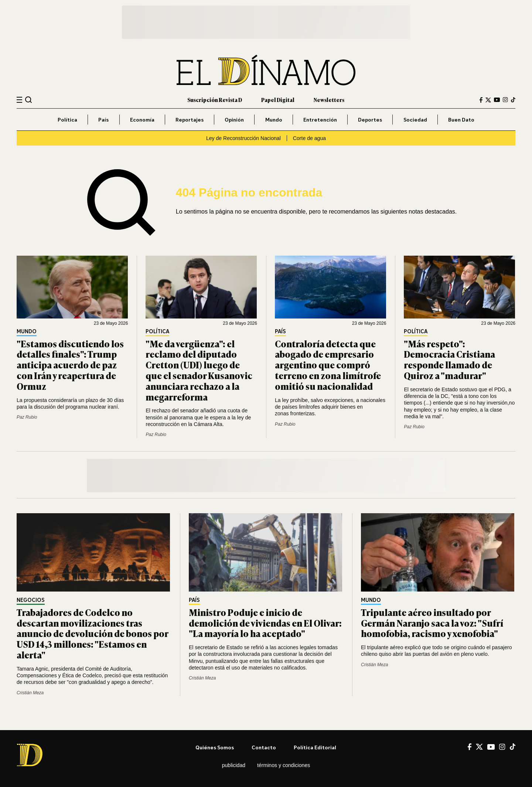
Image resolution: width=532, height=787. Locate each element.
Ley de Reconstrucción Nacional (243, 138)
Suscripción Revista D (215, 100)
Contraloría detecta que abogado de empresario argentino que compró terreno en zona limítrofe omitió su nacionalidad (328, 365)
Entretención (320, 120)
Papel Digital (278, 100)
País (103, 120)
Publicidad (234, 765)
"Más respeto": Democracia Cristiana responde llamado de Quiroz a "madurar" (449, 359)
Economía (142, 120)
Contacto (264, 747)
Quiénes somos (215, 747)
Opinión (234, 120)
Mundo (274, 120)
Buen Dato (461, 120)
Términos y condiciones (284, 765)
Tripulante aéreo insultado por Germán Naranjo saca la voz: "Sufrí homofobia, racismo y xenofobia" (432, 623)
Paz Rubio (27, 417)
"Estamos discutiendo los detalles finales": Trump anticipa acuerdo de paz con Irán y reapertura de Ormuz (70, 365)
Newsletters (329, 100)
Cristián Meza (30, 693)
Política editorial (315, 747)
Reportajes (190, 120)
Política (67, 120)
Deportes (370, 120)
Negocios (31, 600)
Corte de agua (309, 138)
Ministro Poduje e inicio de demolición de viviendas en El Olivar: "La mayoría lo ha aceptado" (265, 623)
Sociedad (415, 120)
